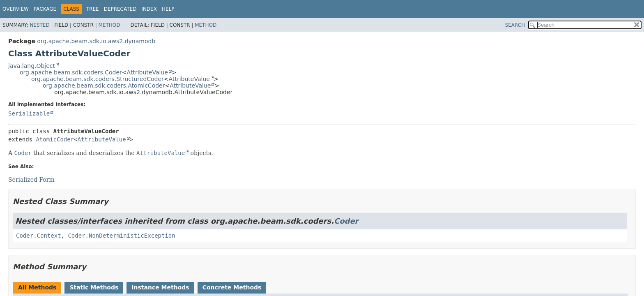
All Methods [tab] (37, 287)
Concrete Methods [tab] (232, 287)
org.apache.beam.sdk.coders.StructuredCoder (98, 79)
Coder (346, 221)
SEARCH (515, 25)
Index (149, 9)
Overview (16, 9)
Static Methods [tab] (94, 287)
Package (45, 9)
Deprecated (120, 9)
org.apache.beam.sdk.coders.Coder (71, 72)
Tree (93, 9)
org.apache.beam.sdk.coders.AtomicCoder (104, 86)
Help (168, 9)
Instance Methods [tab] (160, 287)
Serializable (29, 113)
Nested (39, 25)
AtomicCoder (55, 139)
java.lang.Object (32, 66)
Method (109, 25)
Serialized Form (31, 180)
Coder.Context (39, 236)
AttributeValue (147, 72)
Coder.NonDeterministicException (121, 236)
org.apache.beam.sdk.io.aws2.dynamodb (96, 41)
